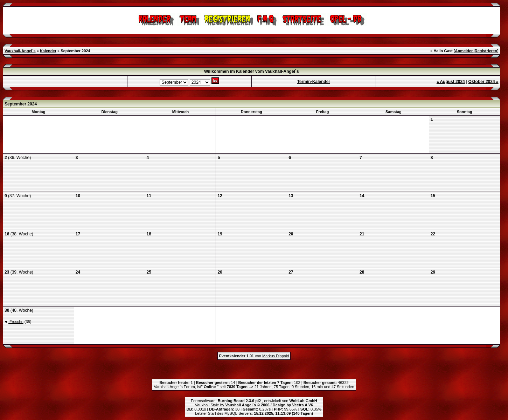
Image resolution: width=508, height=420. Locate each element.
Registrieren (486, 51)
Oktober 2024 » (483, 82)
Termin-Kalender (314, 82)
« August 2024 (451, 82)
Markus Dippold (276, 356)
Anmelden (464, 51)
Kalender (48, 51)
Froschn (16, 322)
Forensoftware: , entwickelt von (254, 401)
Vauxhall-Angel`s (20, 51)
